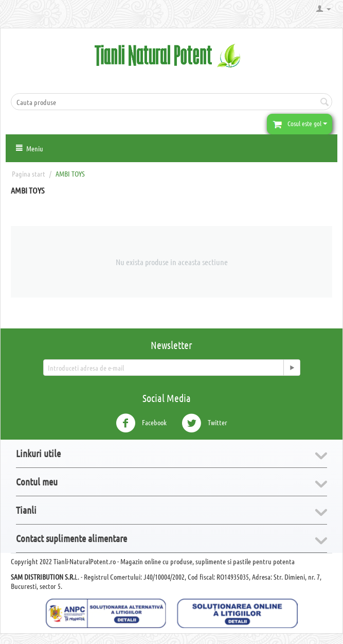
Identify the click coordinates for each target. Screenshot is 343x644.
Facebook (141, 423)
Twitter (204, 423)
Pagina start (29, 173)
